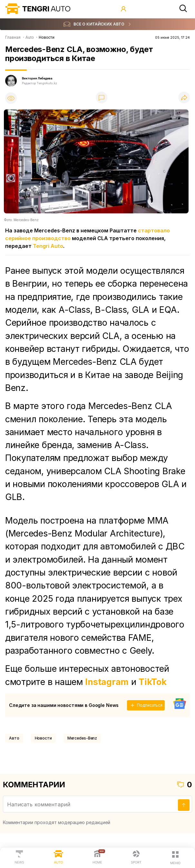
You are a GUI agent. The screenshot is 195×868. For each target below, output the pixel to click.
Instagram (107, 682)
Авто (14, 738)
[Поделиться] (184, 98)
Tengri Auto (48, 246)
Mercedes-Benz (82, 738)
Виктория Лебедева (37, 78)
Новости (43, 738)
